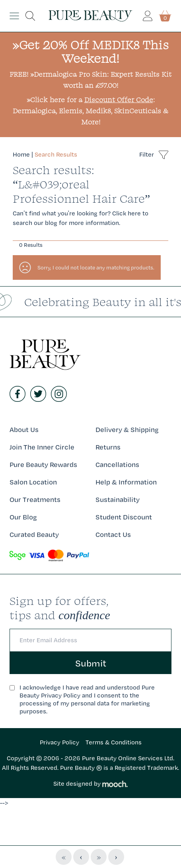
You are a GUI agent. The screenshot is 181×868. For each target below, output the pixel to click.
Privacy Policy (59, 742)
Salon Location (33, 482)
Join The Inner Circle (42, 447)
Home (21, 154)
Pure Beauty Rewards (43, 464)
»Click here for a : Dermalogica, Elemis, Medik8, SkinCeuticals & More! (90, 111)
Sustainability (118, 499)
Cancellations (117, 464)
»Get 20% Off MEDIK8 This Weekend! (90, 51)
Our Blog (23, 517)
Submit (91, 663)
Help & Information (126, 482)
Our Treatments (35, 499)
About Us (24, 429)
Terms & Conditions (114, 742)
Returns (108, 447)
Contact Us (113, 534)
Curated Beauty (34, 534)
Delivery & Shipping (127, 429)
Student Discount (124, 517)
